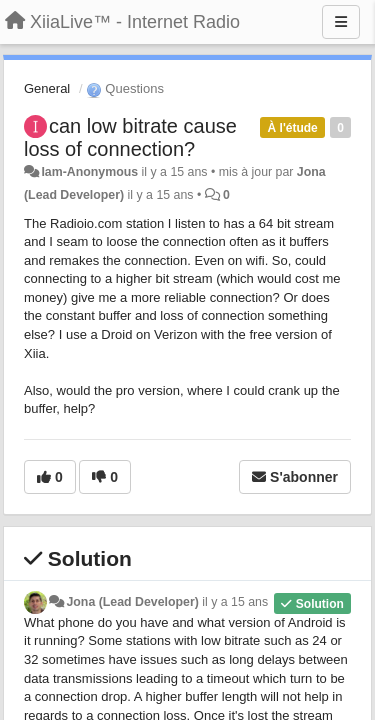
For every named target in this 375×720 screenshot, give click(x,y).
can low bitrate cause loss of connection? (130, 137)
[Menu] (341, 22)
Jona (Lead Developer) (132, 602)
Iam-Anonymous (89, 172)
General (47, 88)
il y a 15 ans (235, 602)
